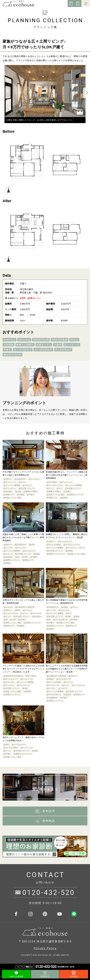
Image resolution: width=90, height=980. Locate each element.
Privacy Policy (45, 948)
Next (87, 93)
